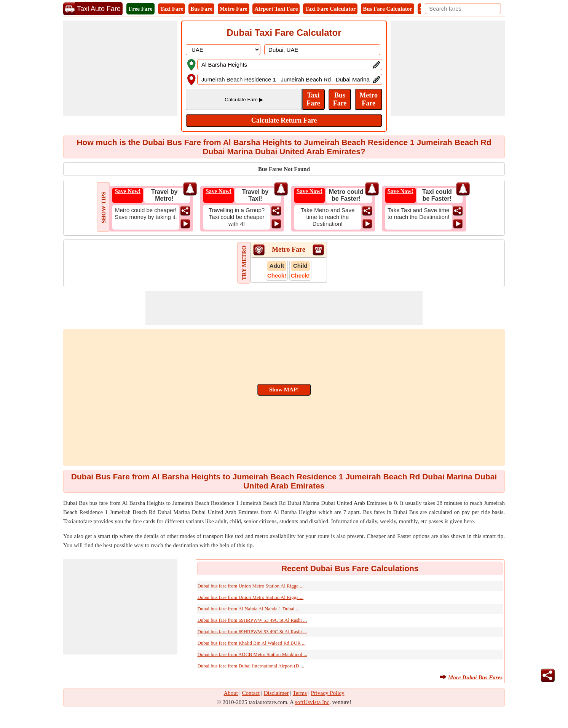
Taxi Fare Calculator (330, 9)
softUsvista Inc (312, 702)
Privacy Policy (328, 693)
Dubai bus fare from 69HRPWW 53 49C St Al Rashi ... (252, 620)
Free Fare (140, 9)
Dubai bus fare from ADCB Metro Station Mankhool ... (252, 654)
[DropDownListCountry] (223, 50)
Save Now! (128, 191)
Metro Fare (234, 9)
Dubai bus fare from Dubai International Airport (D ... (251, 666)
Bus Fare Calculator (388, 9)
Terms (300, 693)
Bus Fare (201, 9)
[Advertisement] (120, 68)
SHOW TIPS (104, 207)
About (231, 693)
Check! (277, 275)
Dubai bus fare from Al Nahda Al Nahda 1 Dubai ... (248, 609)
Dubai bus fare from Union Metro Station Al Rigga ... (250, 586)
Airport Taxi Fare (276, 9)
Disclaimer (276, 693)
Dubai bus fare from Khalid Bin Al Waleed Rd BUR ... (251, 643)
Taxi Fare (172, 9)
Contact (251, 693)
